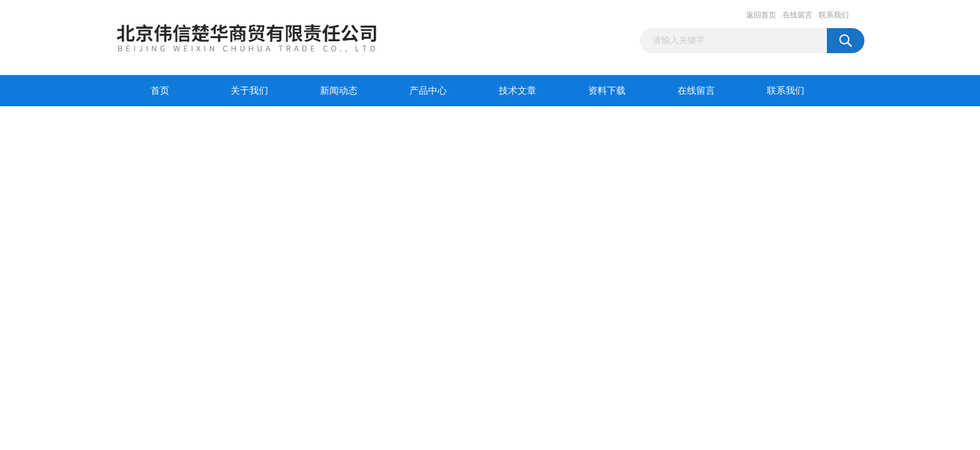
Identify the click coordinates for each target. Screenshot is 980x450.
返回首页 (761, 15)
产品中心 (428, 91)
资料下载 (607, 91)
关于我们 (249, 91)
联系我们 (834, 15)
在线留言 (797, 15)
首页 (160, 91)
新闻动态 (339, 91)
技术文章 (517, 91)
